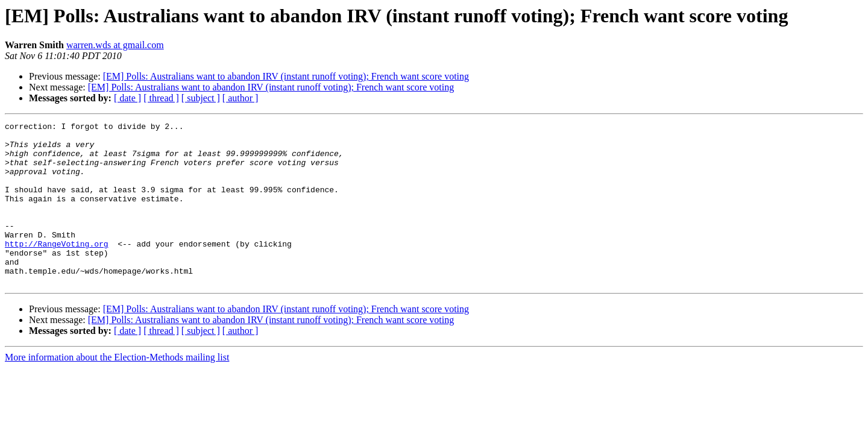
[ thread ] (161, 98)
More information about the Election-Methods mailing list (117, 390)
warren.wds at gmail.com (115, 45)
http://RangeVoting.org (57, 269)
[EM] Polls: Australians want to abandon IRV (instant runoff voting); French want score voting (286, 76)
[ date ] (127, 98)
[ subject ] (201, 98)
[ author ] (241, 98)
